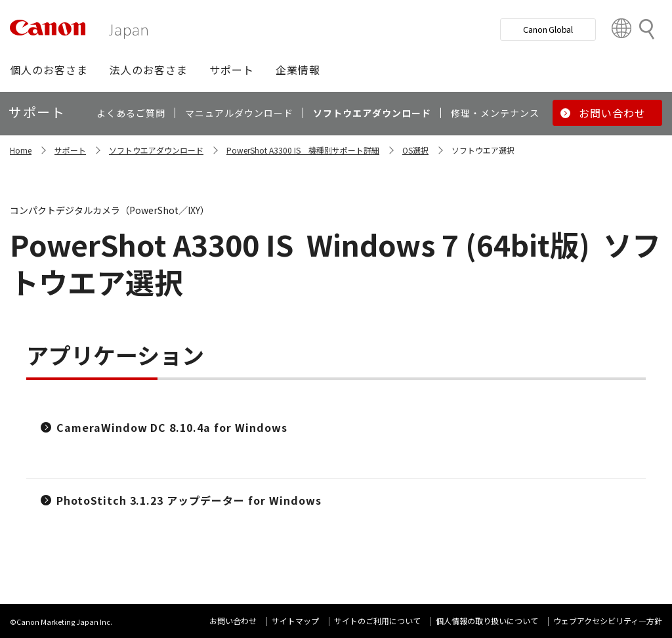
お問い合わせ (233, 621)
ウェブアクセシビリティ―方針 (608, 621)
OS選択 (415, 150)
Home (21, 150)
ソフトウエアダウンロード (156, 150)
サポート (70, 150)
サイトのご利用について (377, 621)
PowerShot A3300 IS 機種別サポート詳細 (303, 150)
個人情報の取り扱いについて (487, 621)
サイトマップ (295, 621)
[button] (49, 70)
